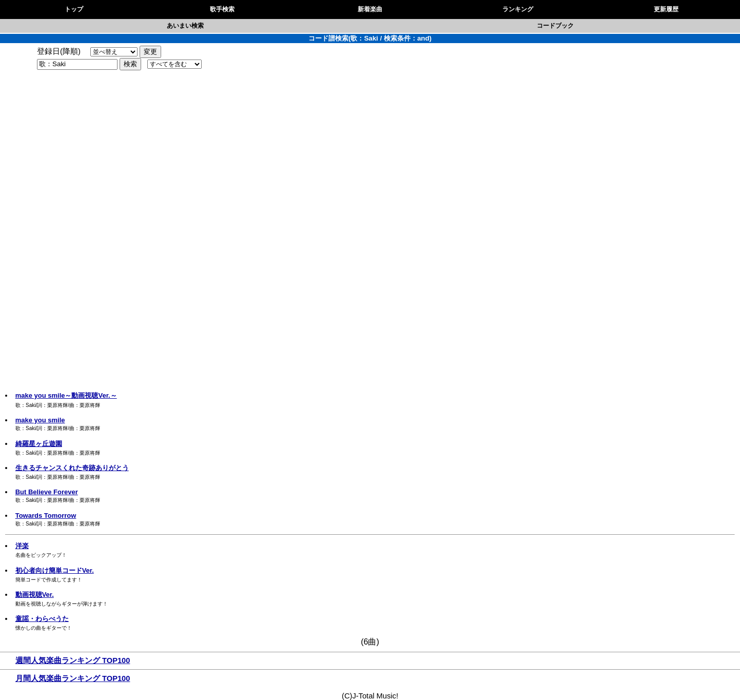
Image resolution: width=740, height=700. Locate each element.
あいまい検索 (185, 26)
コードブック (555, 26)
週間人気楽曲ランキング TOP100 (73, 660)
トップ (74, 9)
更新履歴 (666, 9)
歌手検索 (222, 9)
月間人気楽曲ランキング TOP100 (73, 678)
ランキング (518, 9)
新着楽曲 (370, 9)
